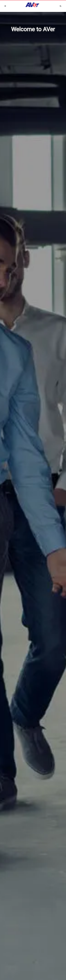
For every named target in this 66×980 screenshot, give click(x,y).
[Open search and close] (61, 6)
